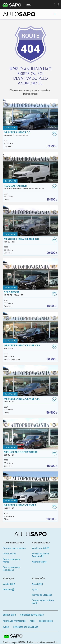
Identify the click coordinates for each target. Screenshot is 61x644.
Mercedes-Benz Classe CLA (28, 347)
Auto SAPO (37, 584)
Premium (9, 590)
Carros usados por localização (12, 569)
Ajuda (35, 590)
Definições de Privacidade (26, 627)
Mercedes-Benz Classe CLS (28, 400)
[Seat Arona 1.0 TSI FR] (31, 274)
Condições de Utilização (32, 615)
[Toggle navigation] (55, 14)
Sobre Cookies (46, 621)
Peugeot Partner (28, 187)
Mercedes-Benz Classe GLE (28, 240)
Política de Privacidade (14, 621)
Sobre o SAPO (9, 615)
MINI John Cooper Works (28, 453)
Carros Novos (9, 554)
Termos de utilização (42, 595)
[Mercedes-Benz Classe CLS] (31, 381)
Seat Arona (28, 294)
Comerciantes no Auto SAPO (43, 602)
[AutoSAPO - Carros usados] (19, 14)
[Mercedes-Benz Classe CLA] (31, 327)
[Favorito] (55, 133)
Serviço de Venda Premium (40, 555)
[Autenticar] (55, 5)
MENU (28, 5)
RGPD (32, 621)
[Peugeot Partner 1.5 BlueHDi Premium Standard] (31, 167)
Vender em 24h (41, 548)
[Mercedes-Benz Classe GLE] (31, 221)
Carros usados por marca (12, 560)
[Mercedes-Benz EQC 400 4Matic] (31, 114)
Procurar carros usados (14, 548)
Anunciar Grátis (39, 562)
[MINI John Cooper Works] (31, 434)
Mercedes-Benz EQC (28, 134)
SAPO (13, 636)
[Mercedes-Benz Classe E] (31, 487)
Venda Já (9, 584)
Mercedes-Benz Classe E (28, 507)
